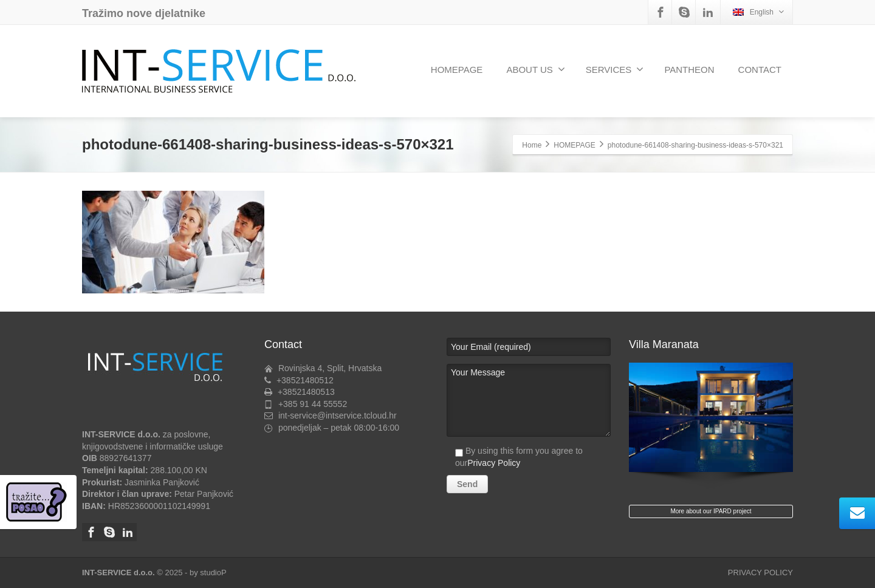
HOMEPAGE (457, 70)
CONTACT (760, 70)
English (758, 12)
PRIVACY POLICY (760, 573)
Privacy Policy (494, 463)
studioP (213, 573)
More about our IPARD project (711, 511)
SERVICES (615, 69)
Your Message (529, 400)
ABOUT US (535, 69)
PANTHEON (689, 70)
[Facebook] (661, 12)
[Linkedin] (708, 12)
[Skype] (684, 12)
